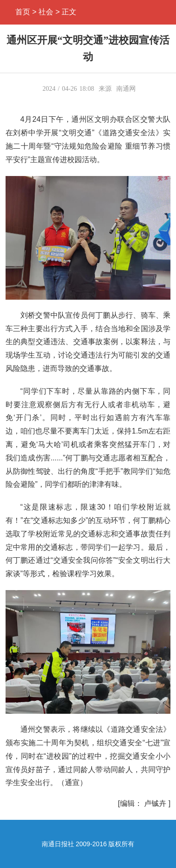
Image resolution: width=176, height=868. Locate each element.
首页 (23, 12)
